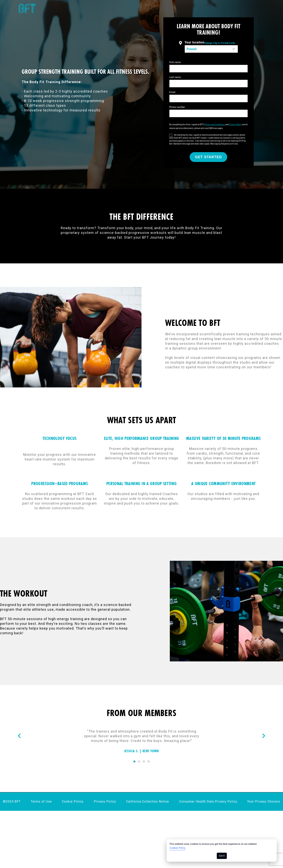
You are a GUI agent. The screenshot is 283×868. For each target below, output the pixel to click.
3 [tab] (144, 761)
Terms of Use (41, 801)
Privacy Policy (105, 801)
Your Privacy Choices (264, 801)
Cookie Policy (73, 801)
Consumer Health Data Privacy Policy (208, 801)
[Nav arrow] (19, 736)
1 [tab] (134, 761)
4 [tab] (149, 761)
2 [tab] (139, 761)
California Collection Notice (148, 801)
